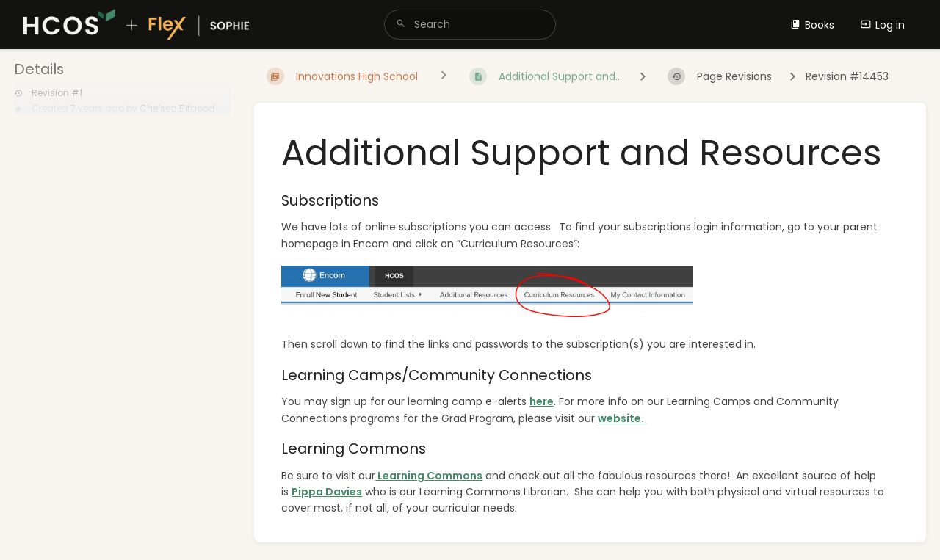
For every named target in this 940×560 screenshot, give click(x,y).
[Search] (401, 25)
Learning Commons (429, 476)
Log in (883, 25)
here (542, 401)
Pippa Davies (327, 492)
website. (622, 418)
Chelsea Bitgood (177, 108)
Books (812, 25)
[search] (470, 25)
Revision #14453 (847, 77)
